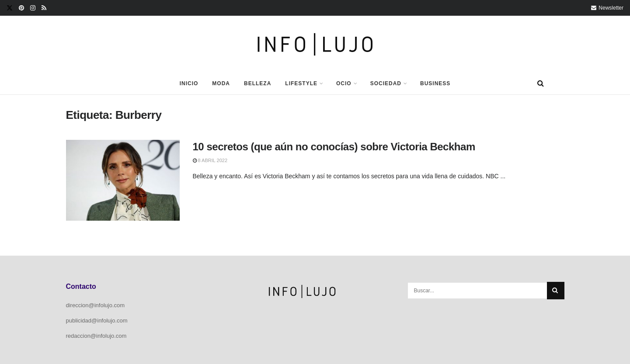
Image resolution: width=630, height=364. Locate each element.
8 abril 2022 (210, 160)
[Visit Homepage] (315, 44)
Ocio (344, 83)
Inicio (189, 83)
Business (435, 83)
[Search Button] (541, 83)
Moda (221, 83)
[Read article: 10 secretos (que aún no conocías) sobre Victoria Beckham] (123, 180)
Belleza (258, 83)
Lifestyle (301, 83)
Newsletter (607, 8)
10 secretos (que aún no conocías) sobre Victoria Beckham (334, 147)
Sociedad (386, 83)
